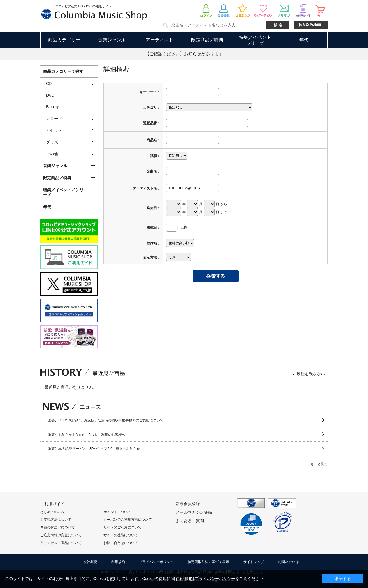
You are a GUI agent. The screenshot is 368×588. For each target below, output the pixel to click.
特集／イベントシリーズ (255, 40)
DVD (50, 95)
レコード (54, 119)
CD (49, 83)
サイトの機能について (121, 535)
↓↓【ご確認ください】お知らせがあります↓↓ (184, 54)
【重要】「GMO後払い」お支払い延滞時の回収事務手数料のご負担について (104, 420)
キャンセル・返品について (61, 543)
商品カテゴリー (64, 40)
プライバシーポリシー (156, 562)
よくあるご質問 (190, 521)
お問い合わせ (288, 562)
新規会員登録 (188, 504)
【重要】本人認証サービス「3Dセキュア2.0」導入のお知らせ (92, 449)
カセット (54, 130)
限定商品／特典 (207, 40)
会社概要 (90, 562)
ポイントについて (117, 512)
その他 (52, 154)
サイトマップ (254, 562)
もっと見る (319, 464)
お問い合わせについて (121, 543)
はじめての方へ (52, 512)
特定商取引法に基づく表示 (208, 562)
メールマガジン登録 (194, 512)
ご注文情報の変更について (61, 535)
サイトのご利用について (122, 527)
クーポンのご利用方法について (128, 520)
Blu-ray (52, 107)
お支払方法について (56, 520)
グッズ (52, 142)
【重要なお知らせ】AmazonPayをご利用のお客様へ (85, 435)
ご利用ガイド (52, 504)
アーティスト (160, 40)
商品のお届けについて (57, 527)
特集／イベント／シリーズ (63, 192)
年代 (304, 40)
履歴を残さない (311, 374)
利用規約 (118, 562)
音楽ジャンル (112, 40)
